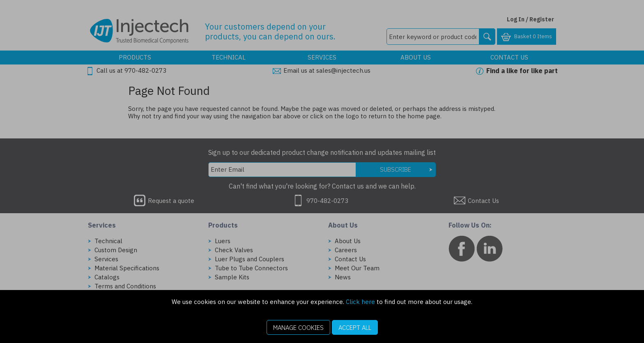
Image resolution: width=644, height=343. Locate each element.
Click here (360, 302)
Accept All (355, 328)
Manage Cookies (298, 328)
